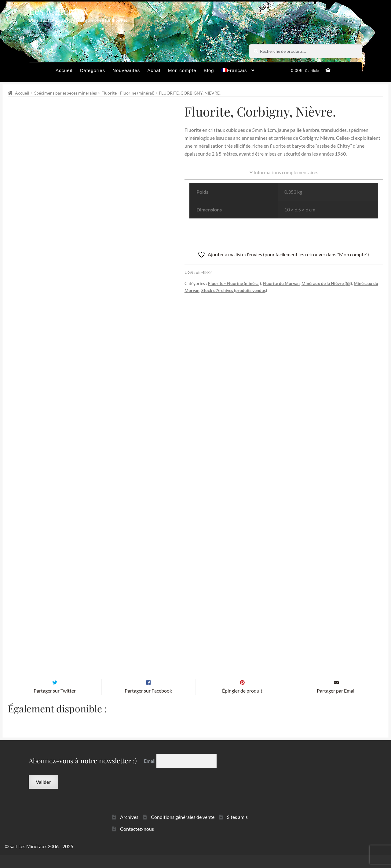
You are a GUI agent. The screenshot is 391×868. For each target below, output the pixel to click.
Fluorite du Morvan (281, 283)
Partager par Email (336, 703)
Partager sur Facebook (148, 703)
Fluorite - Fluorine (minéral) (128, 93)
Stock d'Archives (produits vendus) (234, 290)
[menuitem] (238, 72)
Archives (129, 830)
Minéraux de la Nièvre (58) (327, 283)
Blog (209, 70)
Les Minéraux (58, 11)
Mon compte (182, 70)
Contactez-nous (137, 842)
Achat (154, 70)
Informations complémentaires (284, 172)
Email (150, 774)
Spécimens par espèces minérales (66, 93)
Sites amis (237, 830)
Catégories (92, 70)
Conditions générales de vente (183, 830)
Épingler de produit (242, 703)
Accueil (64, 70)
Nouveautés (126, 70)
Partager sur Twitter (55, 703)
